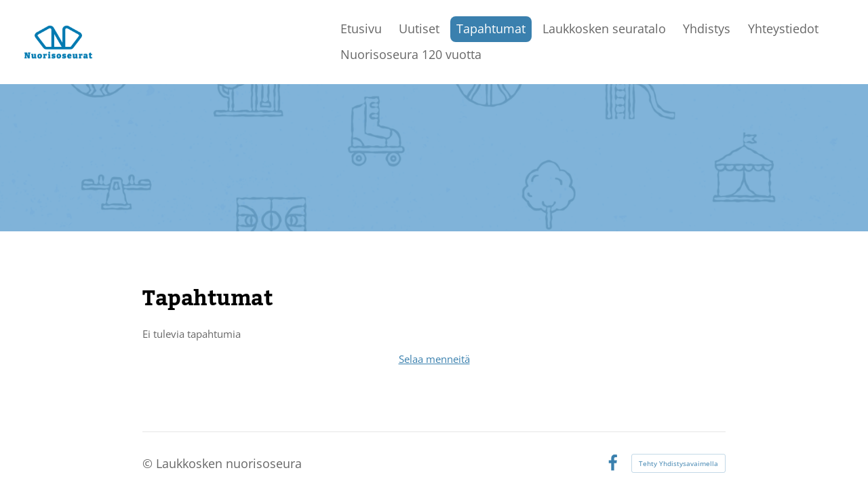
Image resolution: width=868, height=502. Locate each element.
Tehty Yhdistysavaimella (678, 463)
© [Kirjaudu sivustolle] (149, 463)
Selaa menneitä (434, 359)
